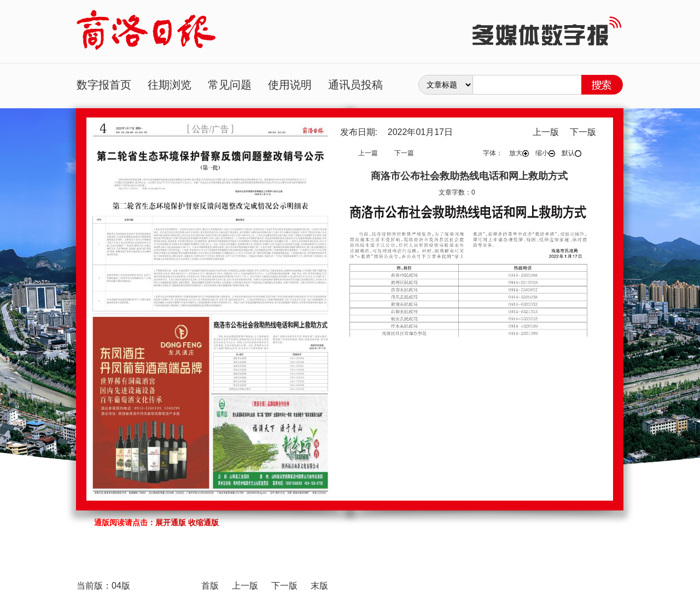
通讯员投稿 (355, 85)
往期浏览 (170, 85)
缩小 (545, 153)
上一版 (546, 132)
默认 (571, 153)
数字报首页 (104, 85)
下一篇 (404, 153)
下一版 (583, 132)
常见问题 (230, 85)
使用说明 (290, 85)
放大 (519, 153)
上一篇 (368, 153)
